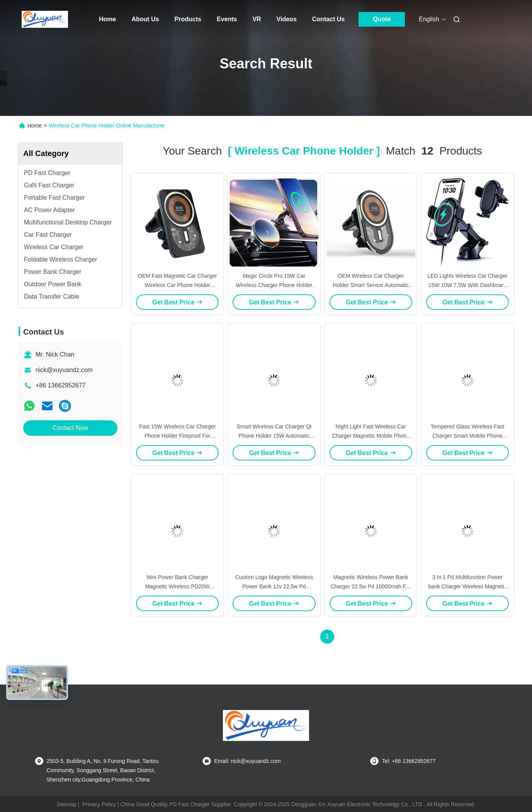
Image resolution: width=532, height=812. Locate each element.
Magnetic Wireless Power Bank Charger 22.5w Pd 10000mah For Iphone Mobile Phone (371, 586)
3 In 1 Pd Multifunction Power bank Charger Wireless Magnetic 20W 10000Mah (467, 586)
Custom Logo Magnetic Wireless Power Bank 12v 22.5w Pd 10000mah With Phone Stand (274, 586)
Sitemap (67, 804)
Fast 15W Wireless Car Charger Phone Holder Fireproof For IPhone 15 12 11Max (177, 436)
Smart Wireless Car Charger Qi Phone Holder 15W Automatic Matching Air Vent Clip (274, 436)
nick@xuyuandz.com (64, 370)
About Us (145, 19)
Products (188, 19)
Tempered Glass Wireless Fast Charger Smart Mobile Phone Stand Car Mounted (468, 436)
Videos (287, 19)
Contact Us (328, 19)
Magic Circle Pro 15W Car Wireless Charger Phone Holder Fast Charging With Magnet (274, 285)
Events (227, 19)
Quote (382, 19)
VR (257, 19)
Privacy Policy (99, 804)
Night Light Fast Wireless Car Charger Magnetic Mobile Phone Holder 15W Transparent (371, 436)
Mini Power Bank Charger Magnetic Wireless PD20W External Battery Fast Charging (177, 586)
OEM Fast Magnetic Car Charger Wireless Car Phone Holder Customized (178, 285)
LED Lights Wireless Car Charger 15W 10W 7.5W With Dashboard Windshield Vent (467, 285)
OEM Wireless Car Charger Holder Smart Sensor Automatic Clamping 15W (371, 285)
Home (107, 19)
